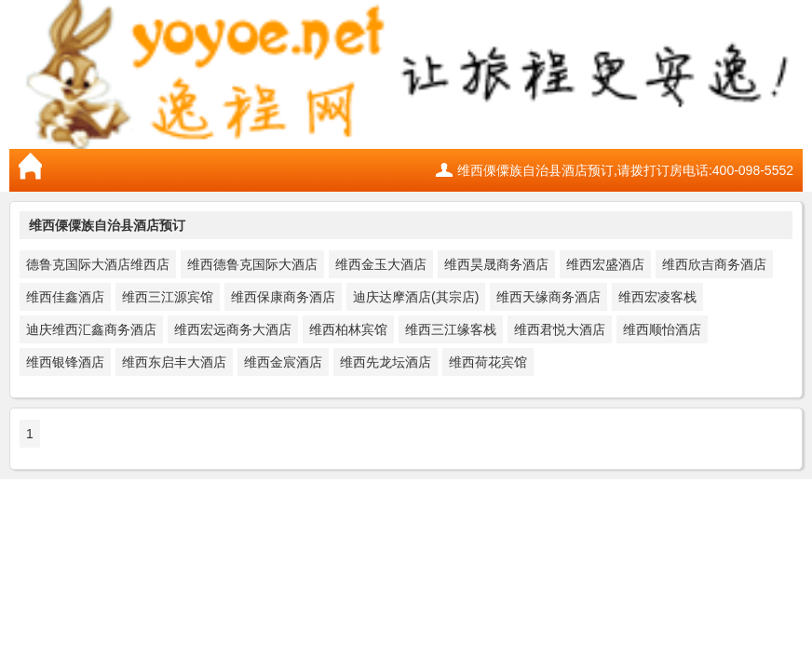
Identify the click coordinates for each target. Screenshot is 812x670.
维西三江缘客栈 (451, 329)
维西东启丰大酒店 (174, 362)
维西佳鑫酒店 (65, 297)
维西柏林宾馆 (348, 329)
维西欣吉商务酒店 (714, 264)
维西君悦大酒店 (560, 329)
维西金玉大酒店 (381, 264)
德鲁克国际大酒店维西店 (98, 264)
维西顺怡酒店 (662, 329)
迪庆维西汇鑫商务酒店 (91, 329)
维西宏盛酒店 (605, 264)
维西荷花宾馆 (488, 362)
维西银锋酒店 (65, 362)
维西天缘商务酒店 (548, 297)
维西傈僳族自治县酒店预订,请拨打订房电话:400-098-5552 (625, 170)
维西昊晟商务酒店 (496, 264)
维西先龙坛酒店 (386, 362)
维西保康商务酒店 (283, 297)
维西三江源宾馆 (168, 297)
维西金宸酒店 (283, 362)
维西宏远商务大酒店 (233, 329)
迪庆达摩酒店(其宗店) (416, 297)
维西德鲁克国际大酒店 (252, 264)
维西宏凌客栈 (657, 297)
